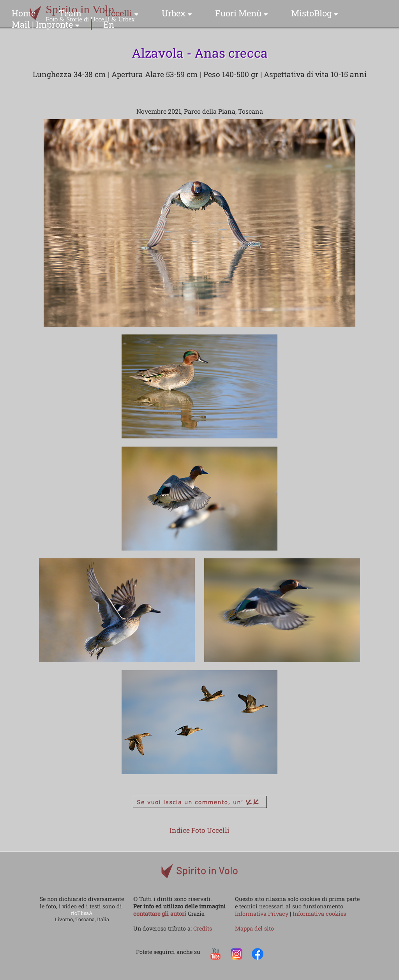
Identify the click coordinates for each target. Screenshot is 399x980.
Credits (203, 928)
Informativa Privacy (262, 914)
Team (70, 13)
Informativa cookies (319, 914)
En (109, 24)
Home (24, 13)
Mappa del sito (254, 928)
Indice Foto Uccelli (199, 830)
